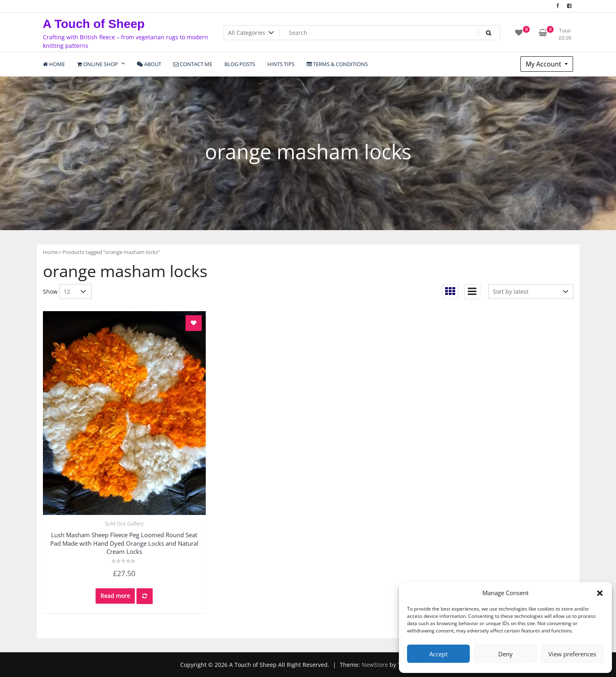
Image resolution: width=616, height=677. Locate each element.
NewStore (375, 665)
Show (50, 292)
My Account (544, 64)
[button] (600, 593)
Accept (438, 654)
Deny (505, 654)
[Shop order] (531, 292)
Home (50, 252)
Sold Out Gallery (124, 523)
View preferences (572, 654)
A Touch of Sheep (94, 24)
